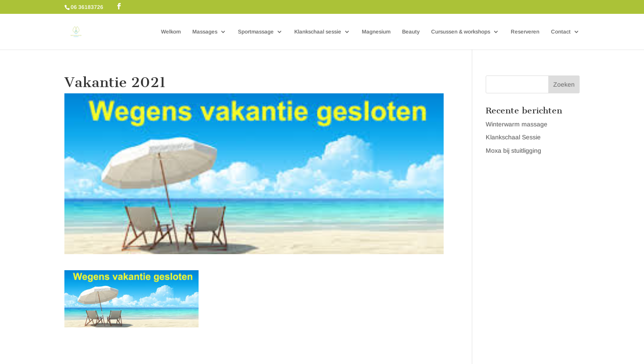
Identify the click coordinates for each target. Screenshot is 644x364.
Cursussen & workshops (461, 32)
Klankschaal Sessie (513, 137)
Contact (561, 32)
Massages (205, 32)
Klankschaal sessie (318, 32)
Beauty (411, 32)
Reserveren (525, 32)
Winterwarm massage (517, 124)
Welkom (171, 32)
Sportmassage (256, 32)
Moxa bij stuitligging (513, 151)
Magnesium (376, 32)
